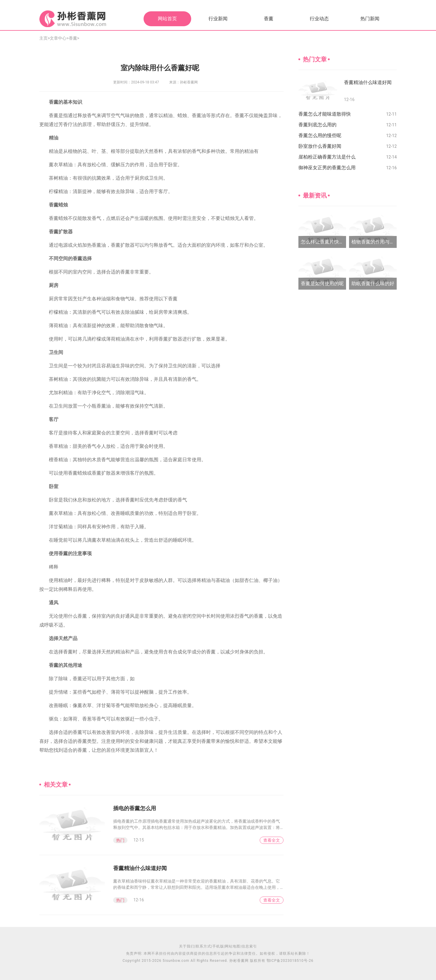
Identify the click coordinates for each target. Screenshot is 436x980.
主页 (43, 38)
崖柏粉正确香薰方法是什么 (327, 157)
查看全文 (272, 840)
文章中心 (58, 38)
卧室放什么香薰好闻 (320, 146)
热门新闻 (370, 19)
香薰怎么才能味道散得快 (325, 114)
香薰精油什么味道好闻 (140, 868)
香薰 (269, 19)
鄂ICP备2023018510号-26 (290, 961)
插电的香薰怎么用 (135, 808)
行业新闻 (218, 19)
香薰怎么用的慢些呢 (320, 135)
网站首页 (167, 19)
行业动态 (319, 19)
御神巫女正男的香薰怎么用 (327, 168)
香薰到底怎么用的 (317, 125)
